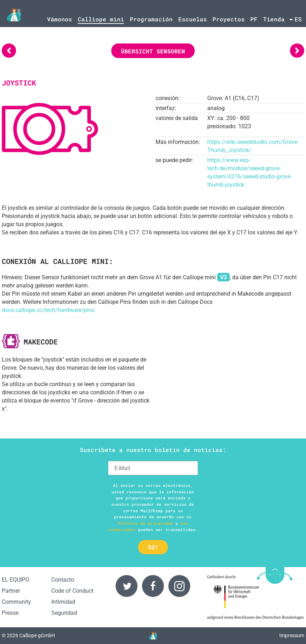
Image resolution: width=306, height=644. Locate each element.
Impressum (292, 636)
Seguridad (64, 613)
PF (254, 19)
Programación (151, 19)
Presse (10, 613)
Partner (11, 591)
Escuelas (193, 19)
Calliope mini (101, 19)
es (298, 19)
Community (16, 602)
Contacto (63, 580)
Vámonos (60, 19)
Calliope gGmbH (37, 636)
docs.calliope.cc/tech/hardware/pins (48, 310)
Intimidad (63, 602)
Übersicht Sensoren (153, 51)
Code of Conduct (72, 591)
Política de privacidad (146, 523)
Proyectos (229, 19)
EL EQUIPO (16, 580)
